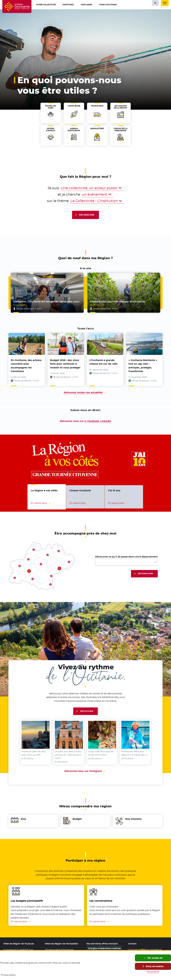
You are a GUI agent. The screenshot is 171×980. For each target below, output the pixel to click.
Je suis (53, 188)
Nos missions (133, 819)
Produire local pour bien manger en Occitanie (117, 302)
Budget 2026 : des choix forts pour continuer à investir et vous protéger (65, 364)
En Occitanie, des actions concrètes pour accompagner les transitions (26, 366)
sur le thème (58, 201)
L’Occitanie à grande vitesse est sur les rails (103, 362)
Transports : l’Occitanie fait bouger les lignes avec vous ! (46, 302)
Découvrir (87, 711)
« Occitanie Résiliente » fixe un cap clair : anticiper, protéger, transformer (143, 366)
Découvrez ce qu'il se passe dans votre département (126, 557)
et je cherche (69, 194)
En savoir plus (19, 921)
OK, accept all (153, 958)
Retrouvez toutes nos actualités (83, 392)
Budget (77, 819)
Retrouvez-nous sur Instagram (85, 771)
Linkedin (106, 421)
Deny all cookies (153, 966)
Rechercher (87, 215)
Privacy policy (8, 975)
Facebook (93, 421)
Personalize (153, 971)
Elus (23, 819)
